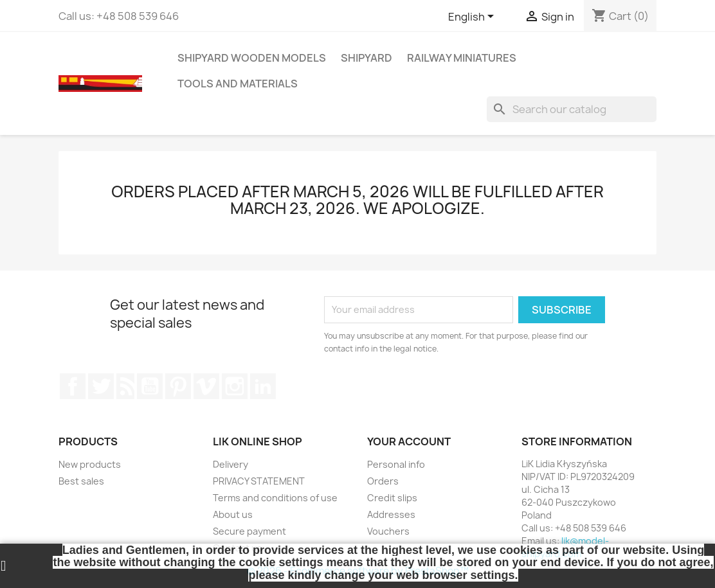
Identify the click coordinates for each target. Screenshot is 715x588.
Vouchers (388, 531)
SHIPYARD (367, 58)
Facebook (73, 386)
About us (233, 514)
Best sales (81, 481)
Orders (383, 481)
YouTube (150, 386)
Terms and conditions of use (275, 498)
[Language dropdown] (473, 17)
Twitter (101, 386)
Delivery (231, 464)
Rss (125, 386)
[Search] (572, 109)
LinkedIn (263, 386)
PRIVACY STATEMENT (259, 481)
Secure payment (249, 531)
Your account (409, 441)
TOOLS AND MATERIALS (238, 84)
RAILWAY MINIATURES (462, 58)
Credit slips (392, 498)
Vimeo (206, 386)
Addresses (391, 514)
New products (90, 464)
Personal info (396, 464)
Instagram (235, 386)
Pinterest (178, 386)
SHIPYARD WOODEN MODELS (252, 58)
